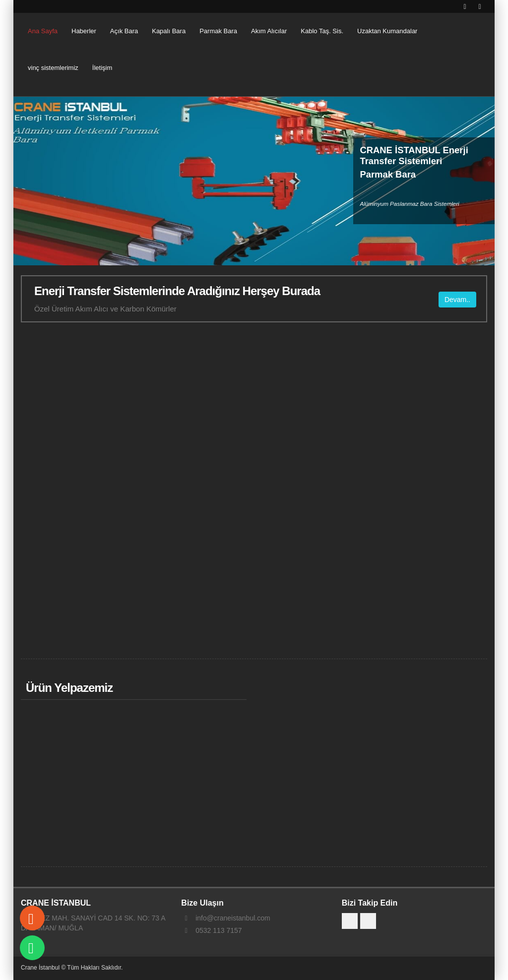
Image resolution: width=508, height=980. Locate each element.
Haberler (84, 31)
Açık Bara (124, 31)
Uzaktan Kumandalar (387, 31)
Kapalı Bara (169, 31)
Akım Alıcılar (269, 31)
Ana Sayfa (43, 31)
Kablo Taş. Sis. (322, 31)
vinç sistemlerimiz (53, 68)
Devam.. (457, 299)
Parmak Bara (218, 31)
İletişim (102, 68)
